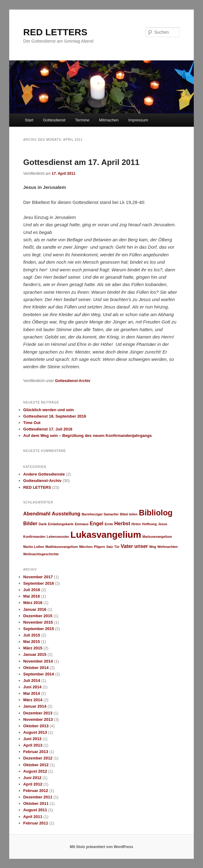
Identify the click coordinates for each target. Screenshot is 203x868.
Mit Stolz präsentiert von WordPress (101, 847)
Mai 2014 (32, 693)
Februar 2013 (36, 752)
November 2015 (38, 622)
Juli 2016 (32, 590)
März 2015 (33, 648)
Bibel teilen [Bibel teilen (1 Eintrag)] (129, 514)
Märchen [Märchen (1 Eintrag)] (86, 547)
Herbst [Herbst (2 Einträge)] (122, 523)
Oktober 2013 (36, 726)
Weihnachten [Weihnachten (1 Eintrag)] (168, 547)
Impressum (138, 120)
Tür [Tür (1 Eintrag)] (117, 547)
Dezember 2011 (38, 797)
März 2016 (33, 603)
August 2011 (35, 810)
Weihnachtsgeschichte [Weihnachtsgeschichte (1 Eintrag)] (41, 554)
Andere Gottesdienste (44, 474)
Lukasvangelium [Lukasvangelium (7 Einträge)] (106, 535)
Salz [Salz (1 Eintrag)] (110, 547)
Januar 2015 (35, 654)
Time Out (32, 423)
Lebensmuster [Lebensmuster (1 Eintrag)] (58, 537)
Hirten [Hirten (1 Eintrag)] (136, 524)
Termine (82, 120)
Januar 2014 (35, 706)
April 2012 (33, 784)
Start (29, 120)
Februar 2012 (36, 791)
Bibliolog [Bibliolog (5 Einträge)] (155, 513)
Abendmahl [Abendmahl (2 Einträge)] (37, 514)
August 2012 (35, 771)
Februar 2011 (36, 823)
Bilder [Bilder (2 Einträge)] (30, 523)
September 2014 (39, 674)
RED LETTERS (55, 32)
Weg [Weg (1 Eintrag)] (153, 547)
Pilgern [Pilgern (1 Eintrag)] (99, 547)
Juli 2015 (32, 635)
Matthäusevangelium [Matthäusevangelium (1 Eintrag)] (62, 547)
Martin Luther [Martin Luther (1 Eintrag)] (34, 547)
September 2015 (39, 629)
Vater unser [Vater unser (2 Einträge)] (135, 546)
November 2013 (38, 719)
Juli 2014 (32, 681)
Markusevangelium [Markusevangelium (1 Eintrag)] (157, 537)
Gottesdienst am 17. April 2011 (82, 162)
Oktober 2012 (36, 765)
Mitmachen (109, 120)
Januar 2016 (35, 609)
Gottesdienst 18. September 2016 (55, 416)
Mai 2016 (32, 596)
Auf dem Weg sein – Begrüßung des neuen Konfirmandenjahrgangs (88, 436)
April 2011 (33, 817)
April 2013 (33, 745)
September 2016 (39, 583)
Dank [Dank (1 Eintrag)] (43, 524)
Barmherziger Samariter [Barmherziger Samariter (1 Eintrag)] (100, 514)
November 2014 (38, 661)
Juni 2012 (32, 778)
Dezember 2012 (38, 758)
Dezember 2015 (38, 616)
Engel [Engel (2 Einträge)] (97, 523)
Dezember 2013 (38, 713)
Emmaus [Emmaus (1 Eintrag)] (82, 524)
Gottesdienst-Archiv (73, 381)
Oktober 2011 (36, 803)
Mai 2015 (32, 642)
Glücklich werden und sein (49, 410)
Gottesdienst (54, 120)
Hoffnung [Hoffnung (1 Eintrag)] (149, 524)
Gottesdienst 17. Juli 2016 (48, 429)
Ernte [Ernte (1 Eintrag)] (109, 524)
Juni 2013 (32, 739)
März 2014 (33, 700)
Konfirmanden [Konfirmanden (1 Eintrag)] (34, 537)
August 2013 (35, 732)
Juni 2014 (32, 687)
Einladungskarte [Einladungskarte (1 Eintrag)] (61, 524)
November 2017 (38, 577)
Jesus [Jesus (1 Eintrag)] (163, 524)
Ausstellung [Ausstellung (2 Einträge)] (66, 514)
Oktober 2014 (36, 668)
